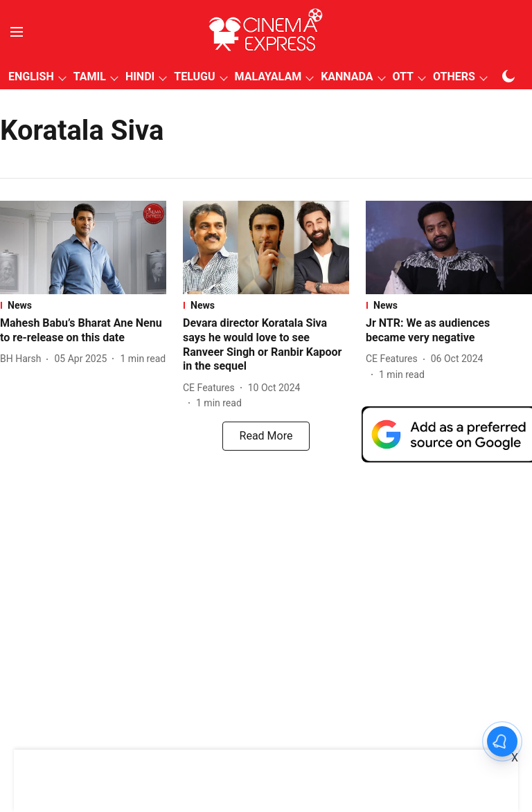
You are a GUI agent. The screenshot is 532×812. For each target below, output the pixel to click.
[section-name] (83, 305)
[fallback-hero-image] (83, 247)
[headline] (83, 331)
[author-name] (23, 359)
